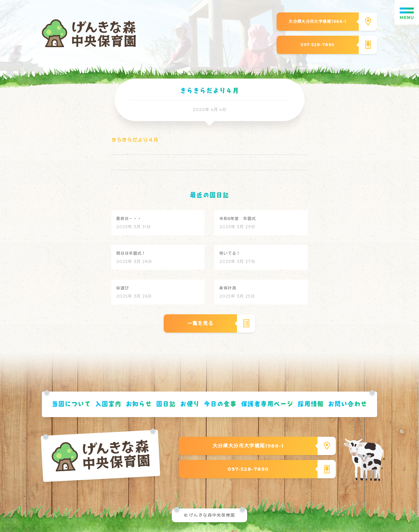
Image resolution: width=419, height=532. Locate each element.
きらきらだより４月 (135, 140)
